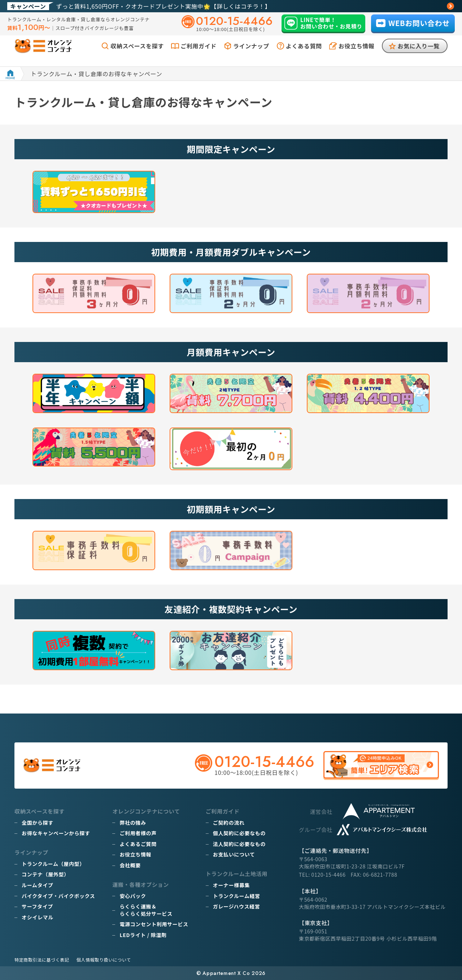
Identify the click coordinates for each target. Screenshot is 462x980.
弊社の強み (133, 823)
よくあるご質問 (138, 844)
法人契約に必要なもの (239, 844)
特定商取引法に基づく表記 (42, 960)
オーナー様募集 (231, 885)
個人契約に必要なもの (239, 833)
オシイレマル (38, 917)
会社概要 (130, 865)
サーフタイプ (37, 906)
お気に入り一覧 (419, 53)
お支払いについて (234, 854)
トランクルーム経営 (237, 896)
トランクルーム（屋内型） (53, 864)
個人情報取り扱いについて (104, 960)
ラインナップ (251, 53)
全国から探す (38, 823)
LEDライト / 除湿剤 (143, 935)
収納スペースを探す (137, 53)
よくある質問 (304, 53)
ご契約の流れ (229, 823)
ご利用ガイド (199, 53)
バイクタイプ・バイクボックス (58, 896)
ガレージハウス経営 (237, 906)
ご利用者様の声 (138, 833)
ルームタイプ (37, 885)
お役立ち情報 (357, 53)
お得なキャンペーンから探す (56, 833)
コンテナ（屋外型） (45, 874)
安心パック (133, 896)
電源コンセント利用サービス (154, 924)
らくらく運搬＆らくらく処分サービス (146, 910)
